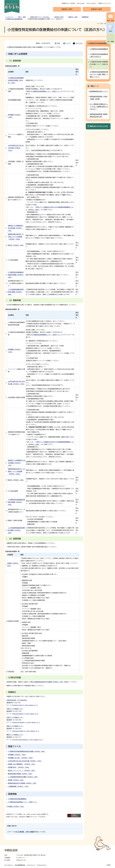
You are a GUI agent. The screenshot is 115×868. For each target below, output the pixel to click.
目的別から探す (59, 17)
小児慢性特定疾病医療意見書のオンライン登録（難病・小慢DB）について (99, 74)
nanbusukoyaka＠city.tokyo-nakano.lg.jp (26, 731)
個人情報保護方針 (20, 865)
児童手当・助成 (73, 17)
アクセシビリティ (42, 865)
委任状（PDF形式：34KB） (16, 245)
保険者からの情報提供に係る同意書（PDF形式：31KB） (16, 228)
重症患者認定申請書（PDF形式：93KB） (20, 774)
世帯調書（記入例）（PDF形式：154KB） (21, 758)
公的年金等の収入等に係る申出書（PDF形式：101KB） (16, 148)
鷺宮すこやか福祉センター (15, 735)
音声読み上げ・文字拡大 (68, 3)
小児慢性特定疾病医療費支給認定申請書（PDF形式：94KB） (27, 751)
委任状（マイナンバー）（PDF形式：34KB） (22, 771)
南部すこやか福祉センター (15, 726)
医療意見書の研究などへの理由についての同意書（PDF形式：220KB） (16, 471)
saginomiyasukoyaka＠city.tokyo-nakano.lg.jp (27, 740)
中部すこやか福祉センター (15, 709)
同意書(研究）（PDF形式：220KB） (19, 767)
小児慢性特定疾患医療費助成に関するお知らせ (99, 55)
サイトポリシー (9, 865)
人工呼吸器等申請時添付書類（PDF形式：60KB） (23, 777)
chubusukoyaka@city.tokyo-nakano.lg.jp (25, 714)
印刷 (59, 43)
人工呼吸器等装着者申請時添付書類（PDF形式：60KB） (16, 292)
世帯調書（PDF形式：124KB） (17, 755)
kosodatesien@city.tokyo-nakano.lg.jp (25, 705)
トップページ (9, 17)
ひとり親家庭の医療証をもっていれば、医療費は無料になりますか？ (99, 107)
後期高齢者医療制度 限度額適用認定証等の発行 (98, 115)
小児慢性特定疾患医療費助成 (14, 19)
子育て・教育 (22, 17)
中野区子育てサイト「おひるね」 (40, 17)
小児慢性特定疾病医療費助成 (99, 49)
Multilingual (81, 3)
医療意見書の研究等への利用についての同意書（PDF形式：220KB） (16, 237)
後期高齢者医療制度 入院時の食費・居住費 (98, 98)
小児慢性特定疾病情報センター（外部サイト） (46, 91)
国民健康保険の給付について (99, 91)
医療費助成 (85, 17)
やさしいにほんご (91, 3)
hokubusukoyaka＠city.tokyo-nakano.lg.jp (26, 722)
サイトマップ (31, 865)
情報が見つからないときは (99, 126)
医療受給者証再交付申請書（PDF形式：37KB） (49, 682)
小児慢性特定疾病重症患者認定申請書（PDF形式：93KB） (16, 275)
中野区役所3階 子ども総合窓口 (17, 700)
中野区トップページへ (104, 3)
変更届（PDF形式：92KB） (16, 780)
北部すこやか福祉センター (15, 717)
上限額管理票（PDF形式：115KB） (19, 786)
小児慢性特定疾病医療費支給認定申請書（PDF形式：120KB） (16, 80)
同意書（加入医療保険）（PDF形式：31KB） (22, 764)
